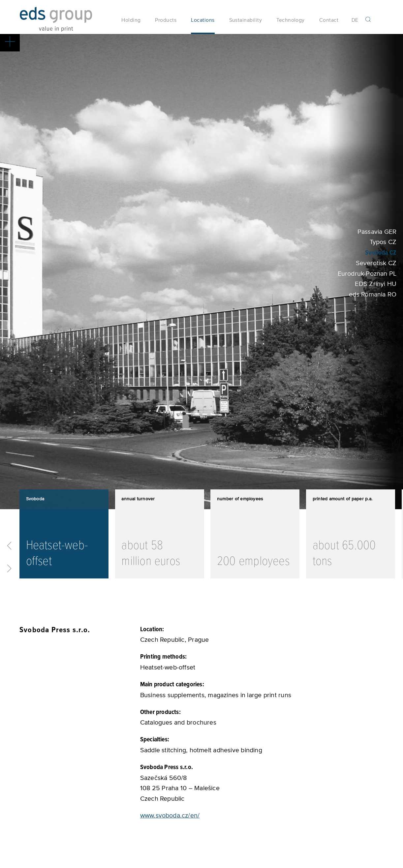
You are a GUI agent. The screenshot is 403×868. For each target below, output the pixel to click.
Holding (131, 23)
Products (166, 23)
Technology (291, 23)
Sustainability (246, 23)
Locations (203, 23)
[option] (64, 539)
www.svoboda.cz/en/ (170, 821)
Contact (329, 23)
